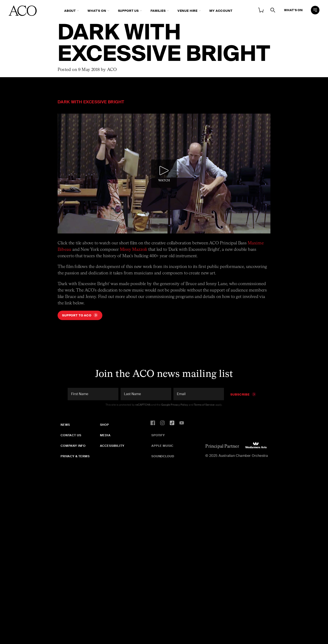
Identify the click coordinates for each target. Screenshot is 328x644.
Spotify (158, 435)
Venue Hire (188, 11)
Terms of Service (204, 405)
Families (158, 11)
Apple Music (162, 446)
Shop (104, 425)
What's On (97, 11)
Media (105, 435)
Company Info (73, 446)
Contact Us (71, 435)
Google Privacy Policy (175, 405)
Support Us (128, 11)
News (65, 425)
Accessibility (112, 446)
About (70, 11)
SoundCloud (163, 456)
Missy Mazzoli (133, 250)
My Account (221, 11)
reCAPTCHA (143, 405)
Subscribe (243, 394)
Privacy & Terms (75, 456)
